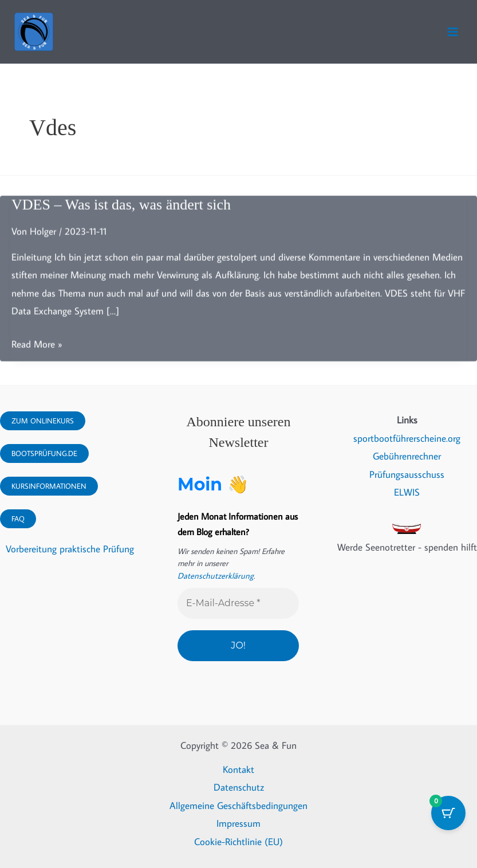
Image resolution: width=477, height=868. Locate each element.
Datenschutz (239, 787)
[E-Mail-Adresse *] (238, 603)
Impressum (238, 823)
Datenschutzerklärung (213, 576)
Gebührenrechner (407, 457)
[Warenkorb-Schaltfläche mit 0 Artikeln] (448, 813)
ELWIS (407, 493)
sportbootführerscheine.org (407, 438)
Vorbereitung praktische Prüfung (70, 549)
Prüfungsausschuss (407, 474)
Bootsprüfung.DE (44, 453)
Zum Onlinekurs (43, 421)
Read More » (37, 348)
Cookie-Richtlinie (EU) (238, 841)
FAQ (18, 519)
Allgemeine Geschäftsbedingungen (238, 805)
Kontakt (238, 769)
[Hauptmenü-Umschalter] (453, 32)
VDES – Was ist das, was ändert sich (121, 208)
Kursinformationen (49, 486)
